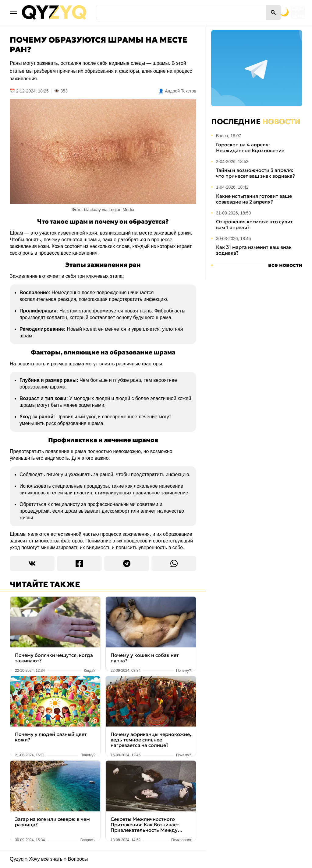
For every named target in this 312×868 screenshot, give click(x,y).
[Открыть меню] (13, 12)
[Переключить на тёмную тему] (257, 12)
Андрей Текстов (181, 91)
